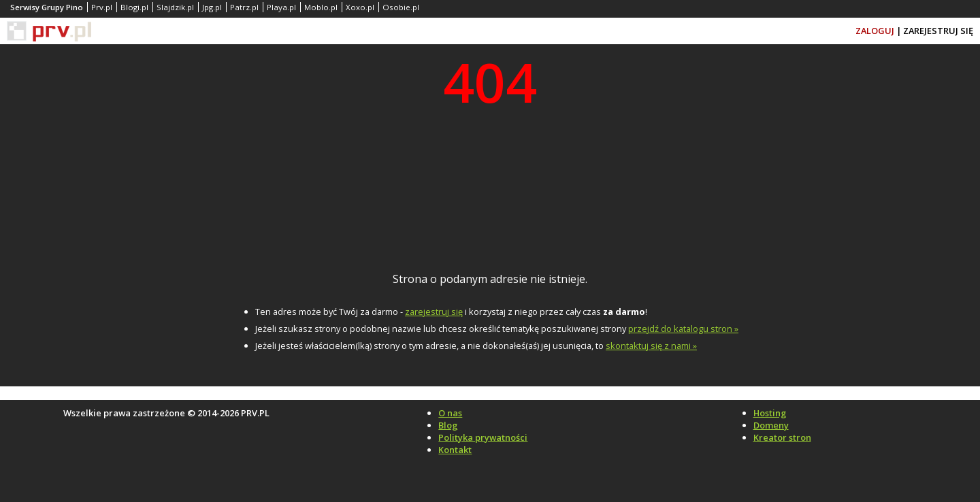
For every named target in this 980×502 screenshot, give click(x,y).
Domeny (771, 425)
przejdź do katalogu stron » (683, 329)
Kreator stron (782, 437)
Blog (448, 425)
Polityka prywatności (483, 437)
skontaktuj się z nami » (651, 346)
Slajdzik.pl (175, 7)
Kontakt (455, 450)
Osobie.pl (401, 7)
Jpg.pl (212, 7)
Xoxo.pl (360, 7)
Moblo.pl (321, 7)
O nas (450, 413)
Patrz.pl (244, 7)
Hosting (770, 413)
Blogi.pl (134, 7)
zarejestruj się (434, 312)
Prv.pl (102, 7)
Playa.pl (281, 7)
